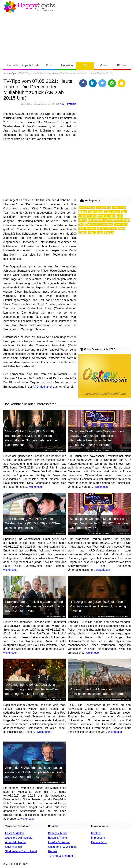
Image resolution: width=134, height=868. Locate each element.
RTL (46, 451)
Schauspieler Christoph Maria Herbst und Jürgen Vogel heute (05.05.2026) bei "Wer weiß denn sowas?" (99, 523)
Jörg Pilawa (96, 212)
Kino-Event (96, 233)
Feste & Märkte (14, 833)
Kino (49, 65)
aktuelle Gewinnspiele (19, 838)
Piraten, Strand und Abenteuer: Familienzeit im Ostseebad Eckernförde (97, 692)
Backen (109, 233)
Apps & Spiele (31, 65)
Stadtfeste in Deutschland (21, 851)
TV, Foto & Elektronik (61, 856)
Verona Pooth (107, 216)
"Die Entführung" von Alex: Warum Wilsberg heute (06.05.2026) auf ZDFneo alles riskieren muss (34, 523)
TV (85, 65)
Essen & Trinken (58, 838)
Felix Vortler (112, 212)
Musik (103, 65)
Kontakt (96, 833)
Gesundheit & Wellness (63, 847)
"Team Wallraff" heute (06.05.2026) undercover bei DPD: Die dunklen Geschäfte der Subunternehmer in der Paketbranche (32, 438)
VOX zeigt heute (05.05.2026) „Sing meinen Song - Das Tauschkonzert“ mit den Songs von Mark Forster (32, 689)
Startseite (13, 65)
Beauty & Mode (58, 833)
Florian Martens (107, 228)
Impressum (98, 838)
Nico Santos (87, 207)
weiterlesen (36, 487)
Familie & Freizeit (59, 842)
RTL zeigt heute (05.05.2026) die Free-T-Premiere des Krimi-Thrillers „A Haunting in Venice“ (98, 606)
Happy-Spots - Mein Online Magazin (29, 7)
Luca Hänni (104, 207)
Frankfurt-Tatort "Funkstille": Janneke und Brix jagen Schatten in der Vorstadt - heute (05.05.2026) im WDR (35, 606)
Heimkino (67, 65)
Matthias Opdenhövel (99, 224)
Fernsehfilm (71, 104)
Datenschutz (99, 842)
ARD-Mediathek (42, 387)
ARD (62, 104)
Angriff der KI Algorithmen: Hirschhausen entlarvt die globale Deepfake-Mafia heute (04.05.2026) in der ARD (34, 772)
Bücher (122, 65)
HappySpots (10, 73)
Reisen (53, 851)
